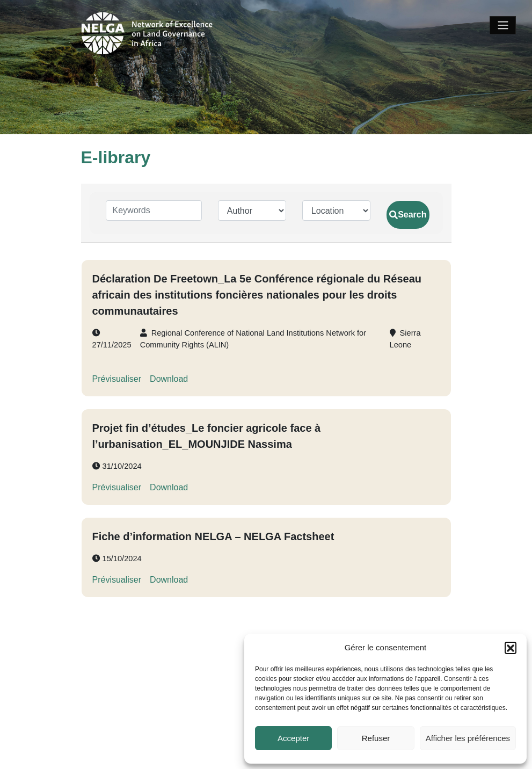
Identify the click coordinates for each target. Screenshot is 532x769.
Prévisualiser (117, 379)
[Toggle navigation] (503, 25)
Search (408, 215)
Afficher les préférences (468, 738)
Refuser (376, 738)
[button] (511, 648)
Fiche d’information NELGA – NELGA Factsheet (213, 536)
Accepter (293, 738)
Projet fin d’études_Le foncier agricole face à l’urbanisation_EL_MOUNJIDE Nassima (207, 436)
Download (169, 379)
